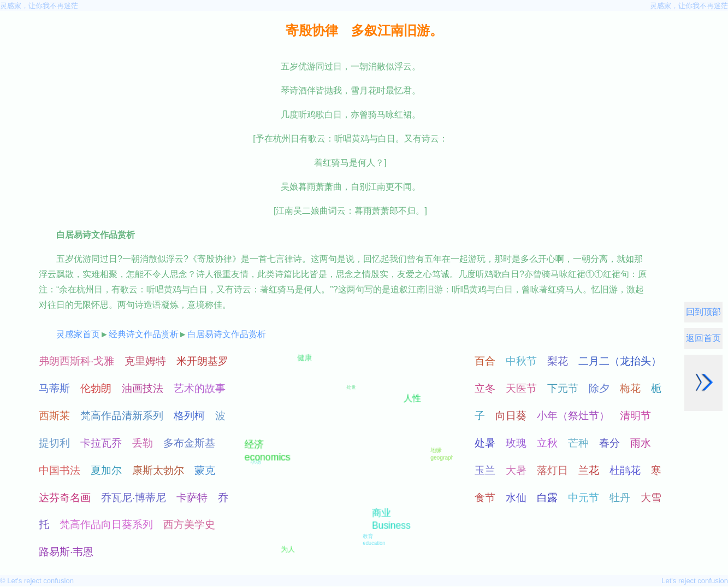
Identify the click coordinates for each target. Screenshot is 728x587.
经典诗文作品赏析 (144, 334)
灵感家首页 (78, 334)
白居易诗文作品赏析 (227, 334)
